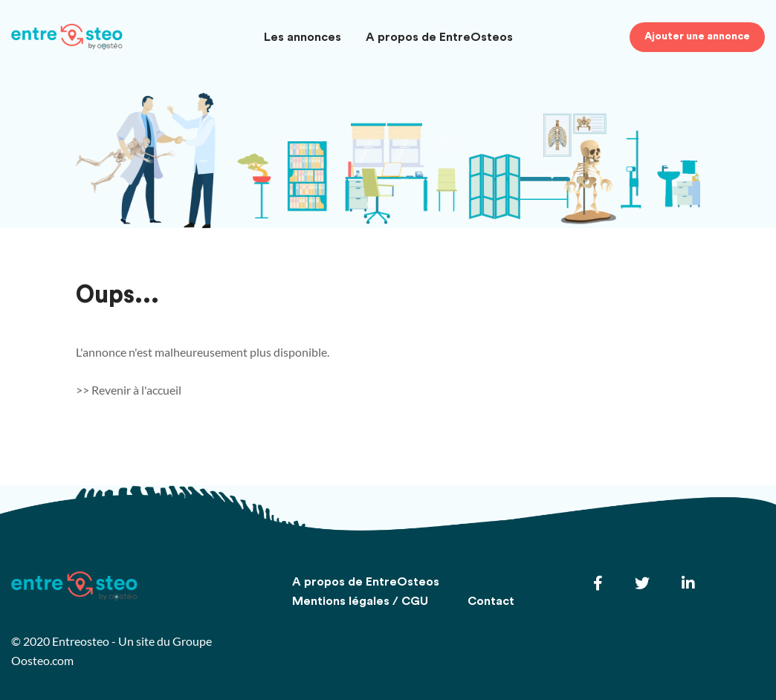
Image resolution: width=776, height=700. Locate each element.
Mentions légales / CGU (360, 601)
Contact (491, 601)
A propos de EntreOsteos (439, 37)
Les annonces (303, 37)
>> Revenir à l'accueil (129, 390)
